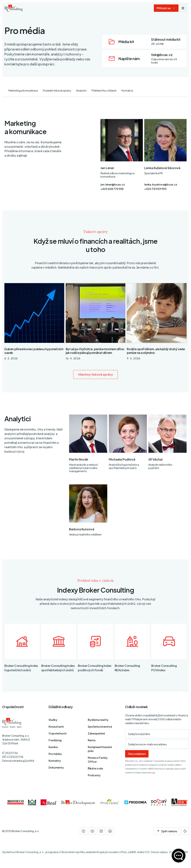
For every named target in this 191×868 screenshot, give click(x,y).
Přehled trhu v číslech (104, 90)
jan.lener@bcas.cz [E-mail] (113, 184)
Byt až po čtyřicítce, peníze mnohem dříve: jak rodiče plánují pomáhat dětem (95, 351)
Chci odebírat (137, 754)
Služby (53, 720)
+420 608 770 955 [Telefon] (112, 189)
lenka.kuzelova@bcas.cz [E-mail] (161, 184)
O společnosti (58, 733)
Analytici (81, 90)
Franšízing (55, 740)
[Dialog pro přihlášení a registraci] (166, 8)
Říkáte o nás (95, 768)
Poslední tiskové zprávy (57, 90)
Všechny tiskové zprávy (96, 374)
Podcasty (94, 775)
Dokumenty (56, 767)
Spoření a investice (100, 727)
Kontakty (127, 90)
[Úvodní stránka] (14, 8)
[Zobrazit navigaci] (183, 8)
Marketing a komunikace (23, 90)
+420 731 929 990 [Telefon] (155, 189)
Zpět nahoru (167, 831)
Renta (92, 740)
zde (153, 772)
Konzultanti (56, 727)
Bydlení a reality (98, 720)
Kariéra (53, 747)
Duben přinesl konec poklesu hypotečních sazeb (34, 351)
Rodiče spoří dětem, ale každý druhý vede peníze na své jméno (156, 351)
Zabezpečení (96, 733)
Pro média (55, 754)
